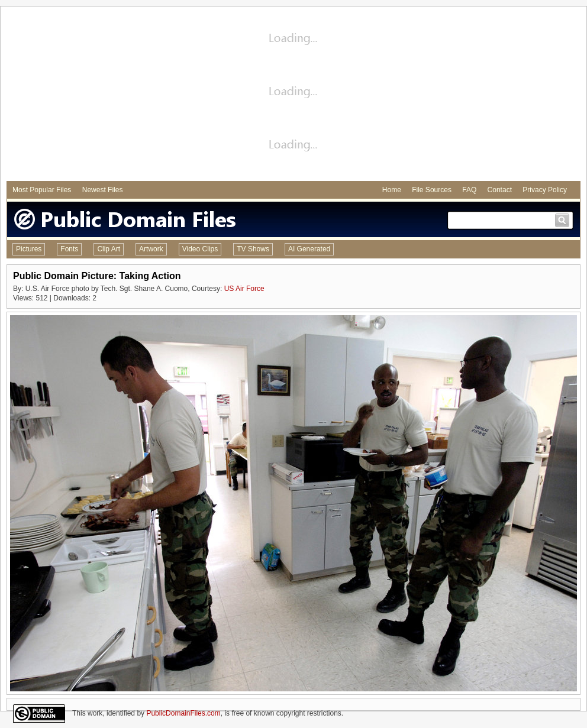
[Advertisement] (293, 95)
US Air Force (244, 289)
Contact (500, 190)
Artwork (151, 249)
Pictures (29, 249)
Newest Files (103, 190)
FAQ (469, 190)
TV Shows (253, 249)
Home (392, 190)
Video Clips (200, 249)
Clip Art (109, 249)
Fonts (69, 249)
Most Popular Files (42, 190)
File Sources (432, 190)
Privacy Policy (545, 190)
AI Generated (309, 249)
